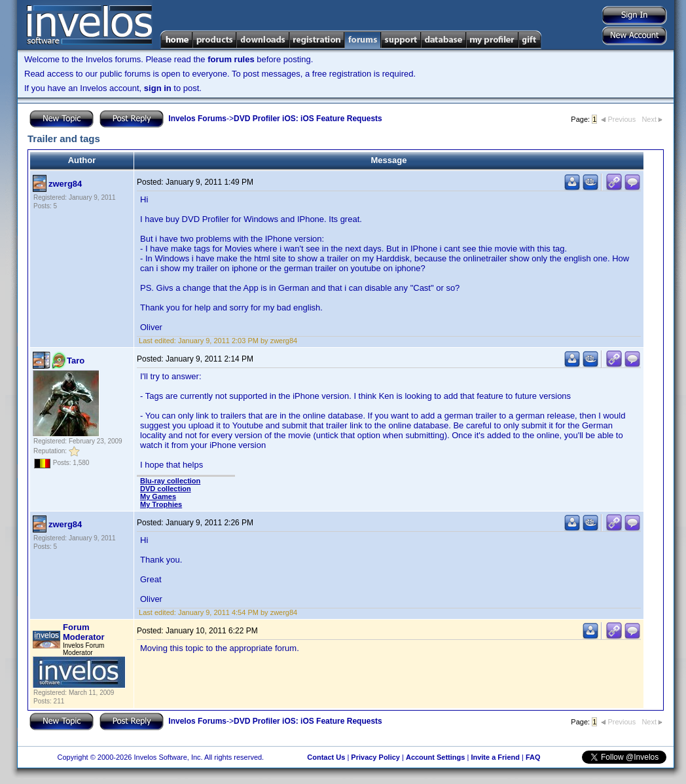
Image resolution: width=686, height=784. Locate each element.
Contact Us (326, 757)
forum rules (231, 59)
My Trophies (161, 504)
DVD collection (166, 489)
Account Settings (435, 757)
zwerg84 (65, 184)
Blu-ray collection (170, 481)
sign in (158, 88)
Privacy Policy (375, 757)
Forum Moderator (84, 632)
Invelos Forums (197, 119)
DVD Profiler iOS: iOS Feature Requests (308, 119)
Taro (76, 361)
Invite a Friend (495, 757)
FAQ (533, 757)
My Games (158, 496)
